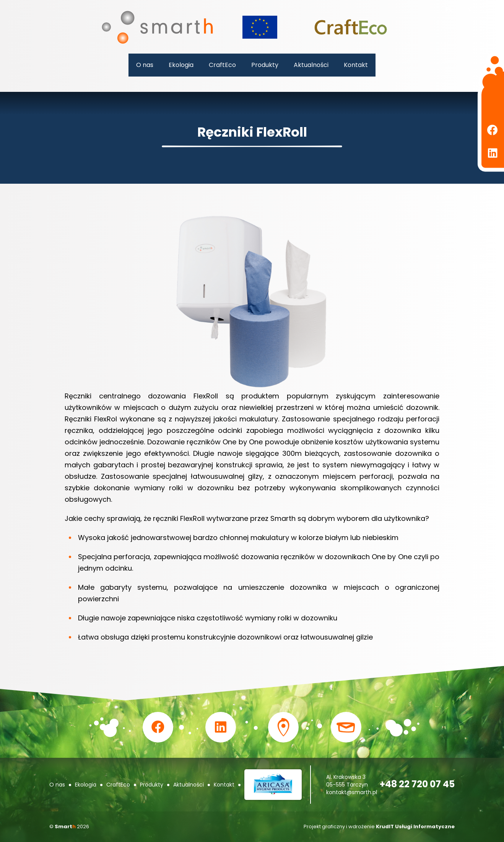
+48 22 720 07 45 (417, 784)
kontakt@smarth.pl (352, 792)
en (467, 9)
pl (449, 9)
